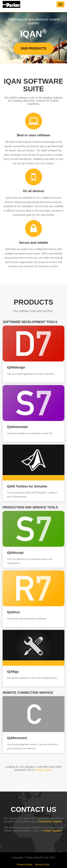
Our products (33, 48)
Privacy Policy (25, 865)
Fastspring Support (50, 821)
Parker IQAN (44, 770)
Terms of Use (42, 865)
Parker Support (53, 831)
